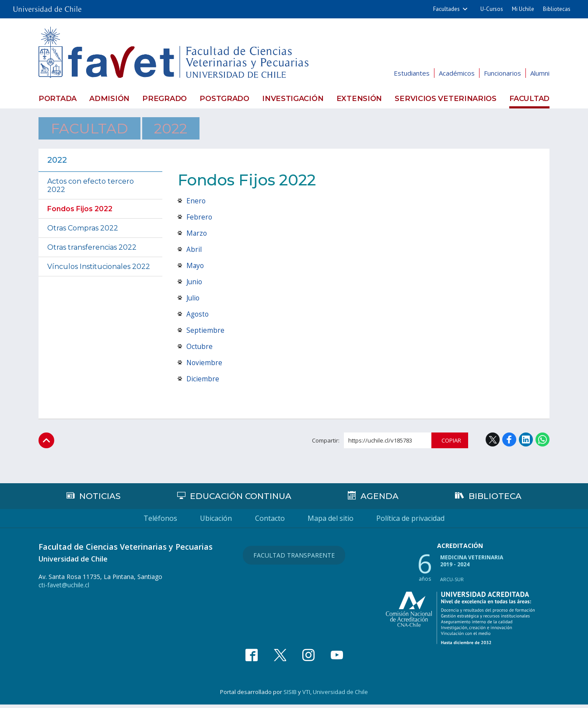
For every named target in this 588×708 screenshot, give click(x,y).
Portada (56, 98)
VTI (306, 695)
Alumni (540, 73)
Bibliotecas (557, 9)
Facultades (446, 9)
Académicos (457, 73)
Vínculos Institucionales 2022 (99, 270)
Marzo (197, 236)
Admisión (110, 98)
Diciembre (203, 382)
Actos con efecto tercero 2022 (91, 188)
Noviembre (205, 366)
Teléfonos (124, 522)
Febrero (199, 220)
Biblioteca (495, 499)
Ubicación (198, 522)
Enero (196, 204)
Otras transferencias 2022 (92, 250)
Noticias (100, 499)
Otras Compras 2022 (83, 231)
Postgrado (226, 98)
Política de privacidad (447, 522)
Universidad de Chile (340, 695)
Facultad (530, 98)
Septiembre (205, 333)
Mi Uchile (523, 9)
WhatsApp (542, 443)
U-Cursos (492, 9)
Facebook (509, 443)
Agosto (198, 317)
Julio (194, 301)
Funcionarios (502, 73)
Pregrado (166, 98)
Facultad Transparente (294, 557)
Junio (195, 285)
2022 (158, 130)
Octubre (200, 349)
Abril (194, 252)
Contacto (270, 522)
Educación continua (241, 499)
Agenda (380, 499)
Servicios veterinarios (447, 98)
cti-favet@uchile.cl (64, 588)
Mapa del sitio (349, 522)
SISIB (290, 695)
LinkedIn (526, 443)
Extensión (362, 98)
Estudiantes (412, 73)
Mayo (196, 269)
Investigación (295, 98)
